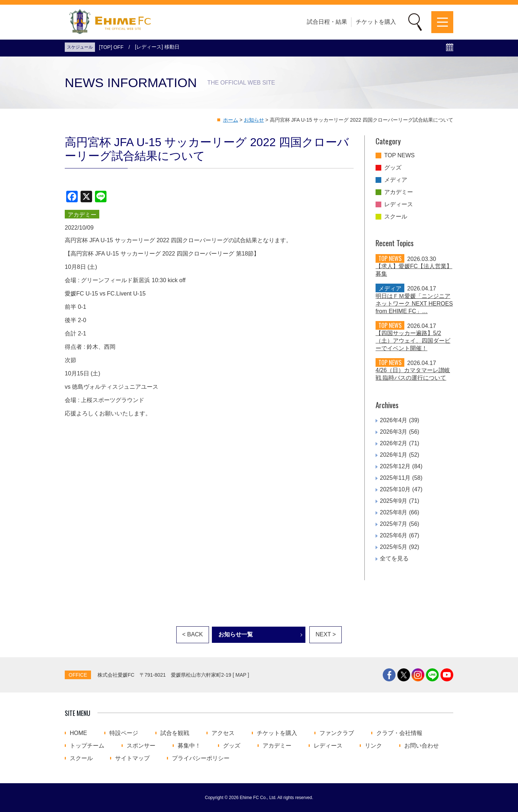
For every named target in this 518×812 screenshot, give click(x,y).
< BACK (193, 634)
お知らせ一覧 (236, 634)
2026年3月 (394, 432)
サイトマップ (132, 758)
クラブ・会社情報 (399, 733)
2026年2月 (394, 443)
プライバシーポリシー (201, 758)
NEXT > (326, 634)
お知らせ (254, 120)
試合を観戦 (175, 733)
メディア (396, 180)
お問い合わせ (422, 746)
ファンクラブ (337, 733)
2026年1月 (394, 455)
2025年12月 (395, 466)
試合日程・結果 (327, 22)
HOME (78, 733)
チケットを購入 (376, 22)
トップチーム (87, 746)
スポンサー (141, 746)
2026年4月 (394, 420)
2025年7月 (394, 524)
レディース (399, 204)
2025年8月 (394, 512)
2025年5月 (394, 547)
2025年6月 (394, 535)
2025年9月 (394, 501)
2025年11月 (395, 478)
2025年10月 (395, 489)
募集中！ (189, 746)
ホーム (231, 120)
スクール (396, 217)
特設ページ (124, 733)
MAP (241, 675)
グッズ (393, 168)
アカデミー (399, 192)
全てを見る (394, 558)
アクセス (223, 733)
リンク (373, 746)
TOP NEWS (399, 155)
